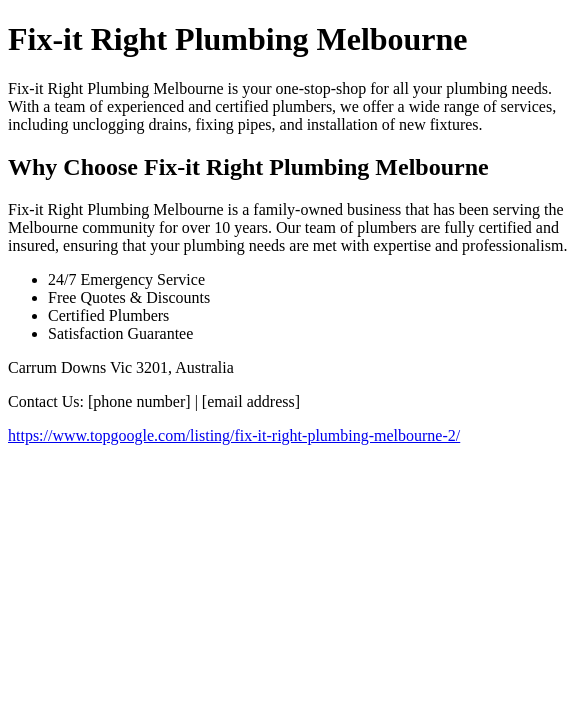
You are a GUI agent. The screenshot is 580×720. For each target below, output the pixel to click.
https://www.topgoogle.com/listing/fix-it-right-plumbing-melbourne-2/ (234, 435)
